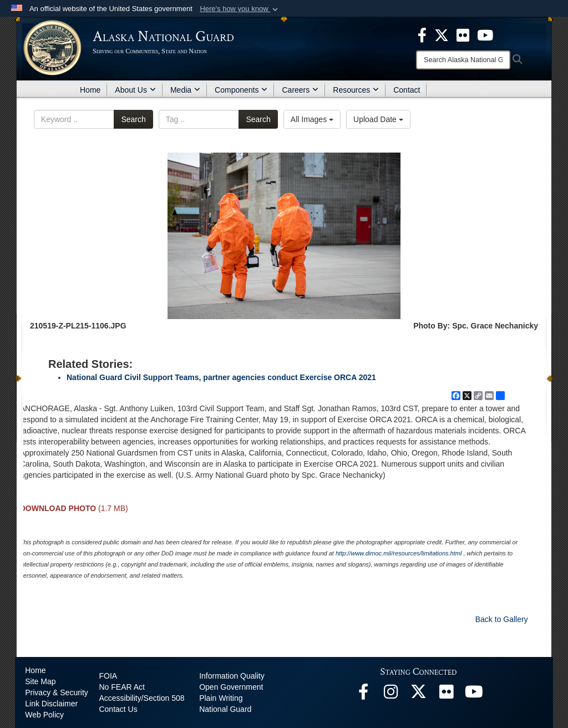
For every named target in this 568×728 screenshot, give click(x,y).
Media (185, 90)
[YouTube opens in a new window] (474, 695)
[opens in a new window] (422, 34)
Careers (300, 90)
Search (133, 119)
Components (241, 90)
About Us (135, 90)
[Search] (463, 60)
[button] (240, 9)
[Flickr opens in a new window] (447, 695)
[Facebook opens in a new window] (363, 695)
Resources (356, 90)
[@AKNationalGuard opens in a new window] (419, 695)
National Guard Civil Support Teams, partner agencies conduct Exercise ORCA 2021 (221, 377)
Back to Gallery (502, 619)
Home (90, 90)
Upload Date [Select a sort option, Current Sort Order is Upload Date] (378, 119)
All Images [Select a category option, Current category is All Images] (312, 119)
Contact (407, 90)
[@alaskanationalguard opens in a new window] (391, 695)
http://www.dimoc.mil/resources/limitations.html (399, 553)
